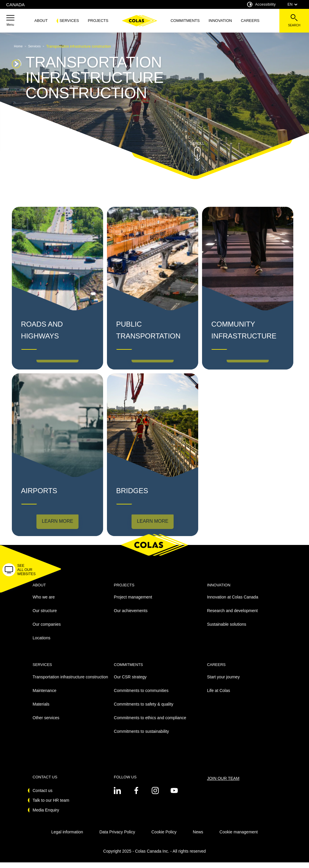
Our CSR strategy (130, 683)
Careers (250, 21)
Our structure (45, 617)
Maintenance (44, 696)
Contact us (43, 796)
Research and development (232, 617)
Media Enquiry (46, 816)
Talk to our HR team (51, 806)
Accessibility (261, 4)
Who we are (44, 603)
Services (69, 21)
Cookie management (239, 838)
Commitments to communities (141, 696)
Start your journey (224, 683)
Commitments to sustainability (141, 737)
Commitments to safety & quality (144, 710)
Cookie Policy (164, 838)
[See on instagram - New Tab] (155, 796)
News (198, 838)
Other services (46, 723)
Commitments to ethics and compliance (150, 723)
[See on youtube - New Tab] (174, 796)
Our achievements (131, 617)
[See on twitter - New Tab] (117, 796)
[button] (10, 21)
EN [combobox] (292, 4)
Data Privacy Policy (117, 838)
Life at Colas (219, 696)
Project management (133, 603)
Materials (41, 710)
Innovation (220, 21)
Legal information (67, 838)
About (41, 21)
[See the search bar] (294, 21)
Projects (98, 21)
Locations (41, 644)
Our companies (47, 630)
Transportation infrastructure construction (70, 683)
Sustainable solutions (227, 630)
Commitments (185, 21)
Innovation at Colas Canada (233, 603)
